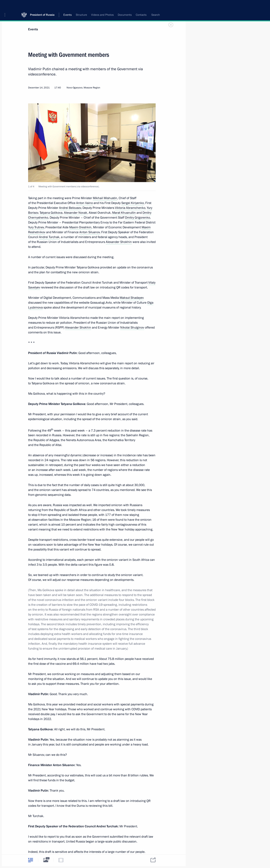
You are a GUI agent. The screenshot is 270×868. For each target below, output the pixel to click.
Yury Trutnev (36, 227)
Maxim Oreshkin (80, 227)
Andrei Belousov (70, 208)
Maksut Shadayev (132, 298)
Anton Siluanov (90, 232)
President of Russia (42, 6)
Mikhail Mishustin (105, 198)
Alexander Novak (76, 213)
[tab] (31, 860)
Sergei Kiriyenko (133, 203)
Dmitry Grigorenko (138, 218)
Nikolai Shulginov (132, 328)
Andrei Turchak (49, 237)
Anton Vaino (84, 203)
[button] (6, 6)
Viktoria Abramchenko (130, 208)
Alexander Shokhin (119, 242)
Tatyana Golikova (51, 213)
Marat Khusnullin (124, 213)
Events (33, 29)
